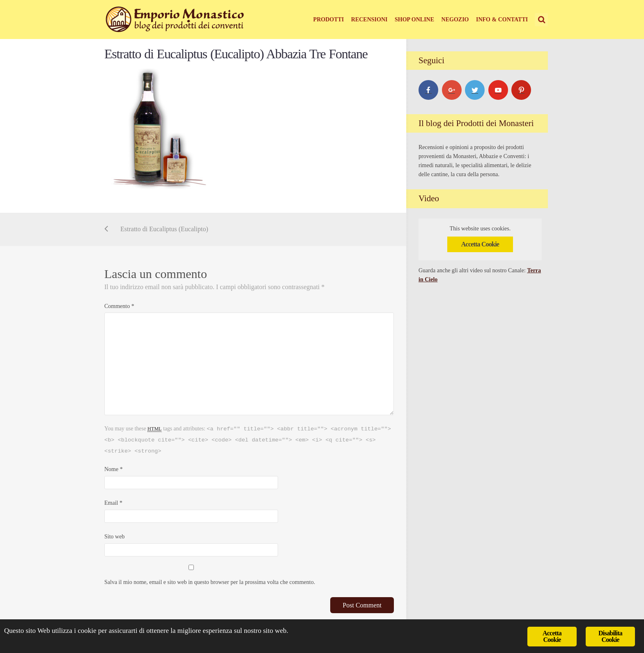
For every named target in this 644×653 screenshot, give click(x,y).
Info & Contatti (502, 20)
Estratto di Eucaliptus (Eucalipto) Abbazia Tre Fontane (236, 54)
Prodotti (329, 20)
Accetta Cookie (480, 244)
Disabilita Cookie (610, 636)
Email (113, 503)
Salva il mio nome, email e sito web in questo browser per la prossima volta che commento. (210, 582)
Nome (114, 469)
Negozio (455, 20)
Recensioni (369, 20)
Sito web (114, 537)
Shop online (414, 20)
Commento (119, 306)
